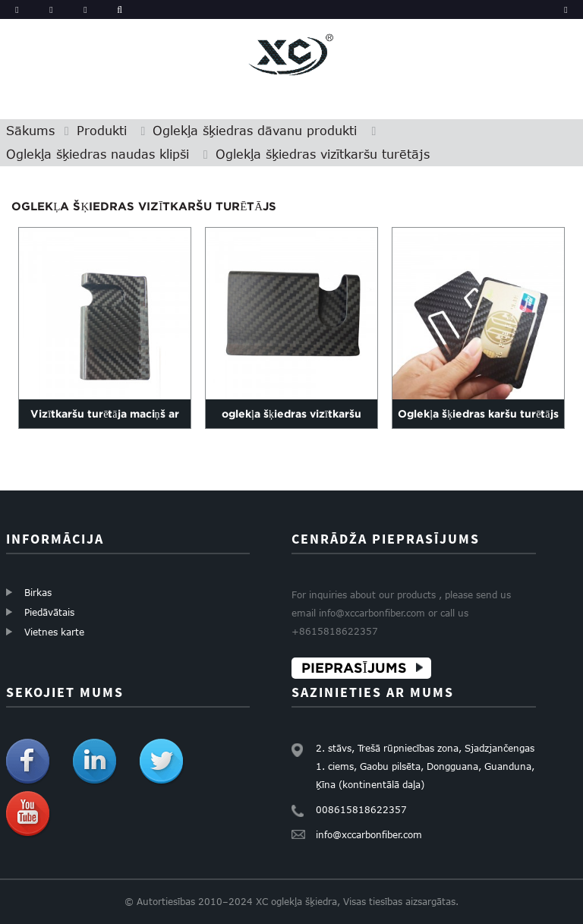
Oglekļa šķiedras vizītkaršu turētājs (323, 154)
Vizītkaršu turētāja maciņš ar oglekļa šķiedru (104, 427)
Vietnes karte (54, 632)
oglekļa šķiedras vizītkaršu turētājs (291, 427)
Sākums (30, 131)
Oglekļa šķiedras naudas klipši (98, 154)
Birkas (38, 592)
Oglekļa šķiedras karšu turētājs (478, 413)
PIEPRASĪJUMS (354, 668)
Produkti (102, 131)
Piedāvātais (49, 612)
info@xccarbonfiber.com (369, 834)
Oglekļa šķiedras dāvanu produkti (255, 131)
